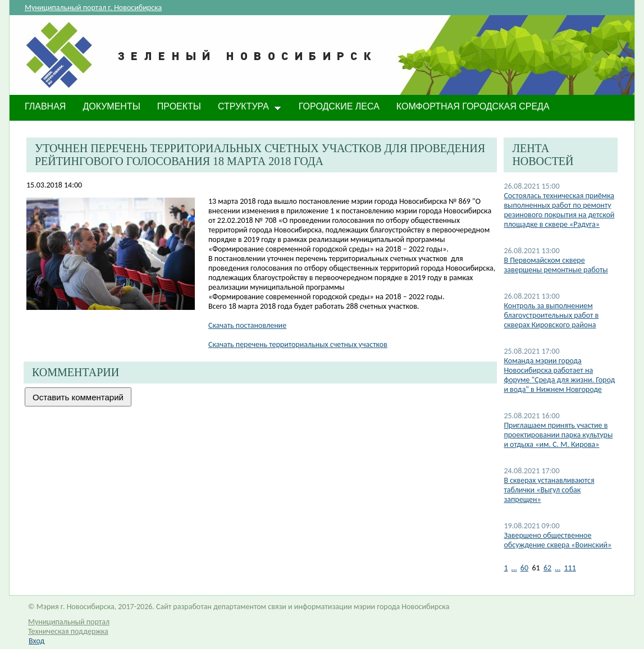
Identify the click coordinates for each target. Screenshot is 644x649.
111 (570, 568)
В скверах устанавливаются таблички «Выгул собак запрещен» (549, 490)
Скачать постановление (247, 325)
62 (547, 568)
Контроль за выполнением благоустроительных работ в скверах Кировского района (551, 315)
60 (524, 568)
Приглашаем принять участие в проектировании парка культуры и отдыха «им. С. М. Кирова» (558, 435)
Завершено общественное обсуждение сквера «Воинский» (558, 540)
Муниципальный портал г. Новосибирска (93, 8)
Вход (36, 641)
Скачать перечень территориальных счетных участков (298, 344)
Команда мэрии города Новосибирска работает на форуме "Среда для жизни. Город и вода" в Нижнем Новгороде (559, 375)
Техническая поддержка (68, 631)
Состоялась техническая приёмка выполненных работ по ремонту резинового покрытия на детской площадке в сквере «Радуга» (559, 210)
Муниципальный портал (69, 622)
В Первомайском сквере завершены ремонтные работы (556, 265)
